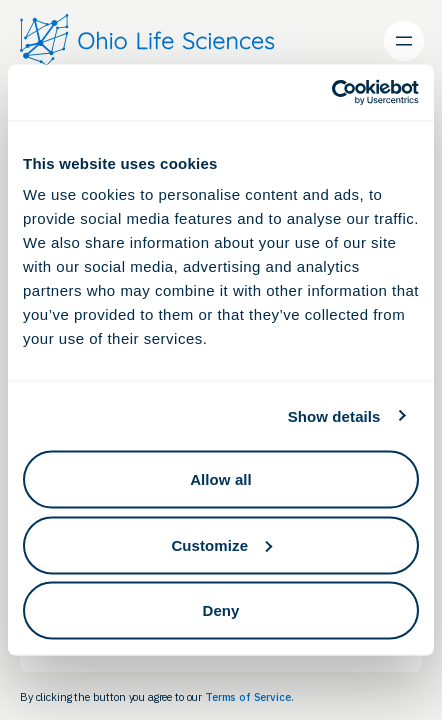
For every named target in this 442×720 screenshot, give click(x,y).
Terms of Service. (249, 697)
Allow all (221, 479)
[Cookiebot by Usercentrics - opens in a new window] (331, 93)
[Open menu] (404, 41)
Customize (221, 544)
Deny (220, 610)
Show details (334, 415)
